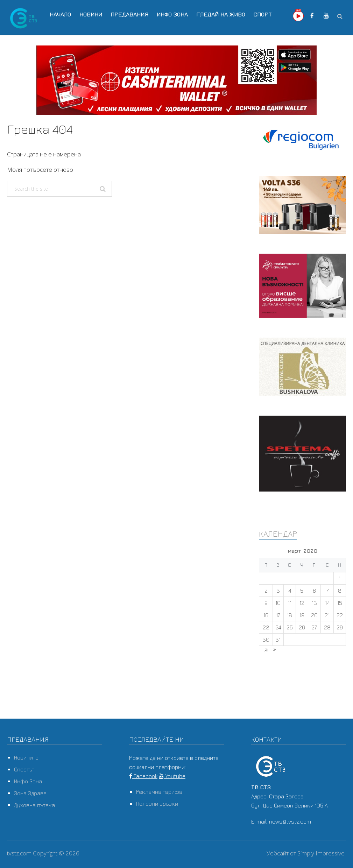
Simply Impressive (321, 853)
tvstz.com (19, 853)
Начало (60, 14)
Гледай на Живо (221, 14)
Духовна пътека (34, 805)
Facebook (143, 776)
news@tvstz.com (290, 821)
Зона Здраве (30, 793)
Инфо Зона (172, 14)
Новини (91, 14)
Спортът (24, 769)
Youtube (172, 776)
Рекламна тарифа (159, 792)
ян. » (270, 649)
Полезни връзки (157, 804)
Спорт (263, 14)
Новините (26, 757)
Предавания (129, 14)
